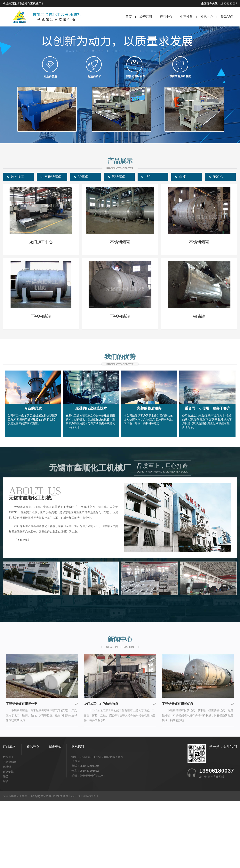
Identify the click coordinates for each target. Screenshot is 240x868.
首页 (129, 17)
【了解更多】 (22, 609)
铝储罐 (7, 836)
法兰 (6, 845)
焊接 (6, 850)
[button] (117, 141)
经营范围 (146, 17)
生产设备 (186, 17)
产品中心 (166, 17)
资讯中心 (207, 17)
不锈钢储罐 (10, 831)
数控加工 (8, 826)
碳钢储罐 (8, 841)
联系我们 (227, 17)
